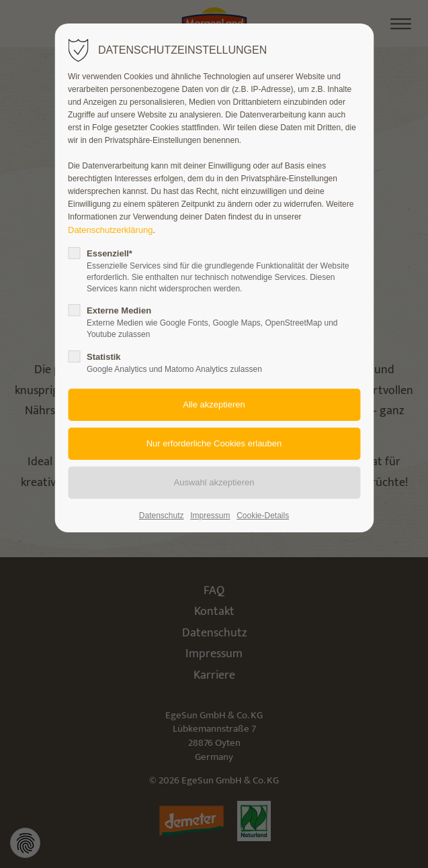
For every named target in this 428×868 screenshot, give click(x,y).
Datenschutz (162, 516)
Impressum (210, 516)
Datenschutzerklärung (110, 230)
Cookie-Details (263, 516)
